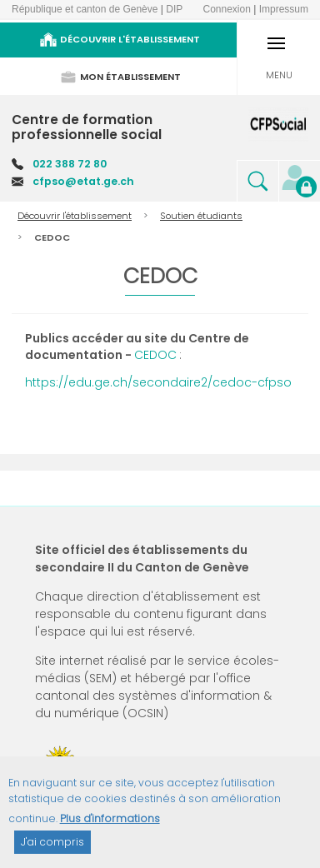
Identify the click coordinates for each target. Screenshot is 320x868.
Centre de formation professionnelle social (87, 127)
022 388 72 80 (70, 164)
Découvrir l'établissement (75, 216)
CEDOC (155, 355)
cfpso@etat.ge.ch (83, 181)
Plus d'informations (110, 826)
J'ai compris (52, 849)
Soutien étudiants (201, 216)
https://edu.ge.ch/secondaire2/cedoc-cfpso (158, 382)
